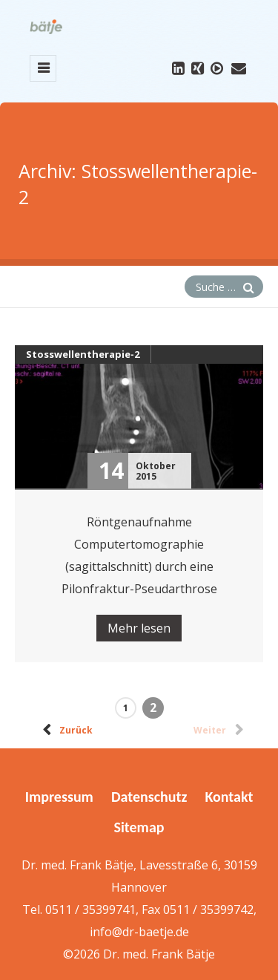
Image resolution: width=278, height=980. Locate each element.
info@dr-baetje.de (139, 932)
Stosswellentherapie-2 (83, 354)
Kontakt (229, 797)
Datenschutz (149, 797)
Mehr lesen (139, 628)
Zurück (65, 728)
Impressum (59, 797)
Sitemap (139, 827)
